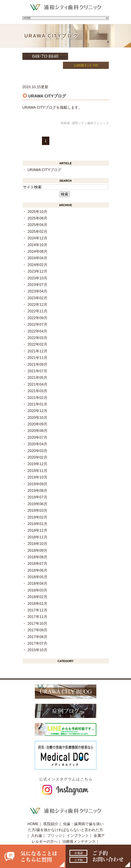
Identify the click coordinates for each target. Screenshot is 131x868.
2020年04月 (37, 435)
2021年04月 (37, 375)
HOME (33, 814)
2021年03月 (37, 381)
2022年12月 (37, 295)
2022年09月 (37, 308)
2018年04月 (37, 574)
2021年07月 (37, 361)
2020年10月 (37, 408)
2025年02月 (37, 222)
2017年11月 (37, 607)
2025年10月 (37, 202)
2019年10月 (37, 468)
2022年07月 (37, 315)
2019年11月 (37, 461)
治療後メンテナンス (79, 832)
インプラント (78, 826)
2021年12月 (37, 341)
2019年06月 (37, 494)
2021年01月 (37, 395)
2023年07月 (37, 275)
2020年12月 (37, 401)
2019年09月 (37, 474)
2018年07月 (37, 554)
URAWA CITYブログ (47, 86)
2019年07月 (37, 488)
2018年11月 (37, 528)
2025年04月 (37, 215)
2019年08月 (37, 481)
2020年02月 (37, 448)
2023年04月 (37, 282)
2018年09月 (37, 541)
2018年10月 (37, 534)
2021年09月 (37, 355)
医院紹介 (51, 814)
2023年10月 (37, 268)
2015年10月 (37, 641)
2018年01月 (37, 594)
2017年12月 (37, 601)
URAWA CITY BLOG (44, 838)
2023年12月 (37, 262)
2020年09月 (37, 415)
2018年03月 (37, 581)
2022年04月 (37, 322)
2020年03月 (37, 441)
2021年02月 (37, 388)
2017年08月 (37, 627)
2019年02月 (37, 508)
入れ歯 (37, 826)
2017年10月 (37, 614)
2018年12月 (37, 521)
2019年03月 (37, 501)
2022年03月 (37, 328)
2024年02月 (37, 255)
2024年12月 (37, 228)
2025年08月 (37, 209)
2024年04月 (37, 249)
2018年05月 (37, 567)
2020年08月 (37, 421)
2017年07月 (37, 634)
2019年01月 (37, 514)
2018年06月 (37, 561)
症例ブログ (75, 838)
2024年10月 (37, 235)
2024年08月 (37, 242)
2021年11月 (37, 348)
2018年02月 (37, 587)
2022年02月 (37, 335)
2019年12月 (37, 455)
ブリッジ (54, 826)
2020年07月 (37, 428)
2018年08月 (37, 547)
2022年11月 (37, 302)
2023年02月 (37, 288)
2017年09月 (37, 620)
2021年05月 (37, 368)
